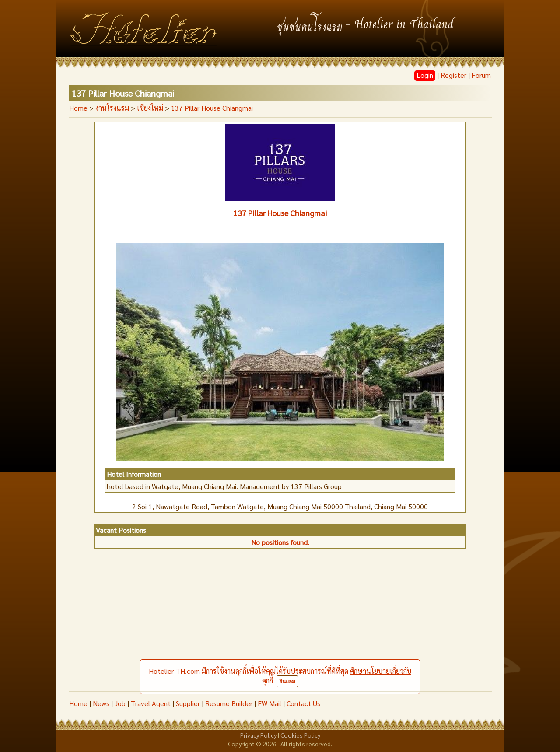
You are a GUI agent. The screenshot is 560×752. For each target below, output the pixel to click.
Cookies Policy (300, 735)
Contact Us (303, 703)
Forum (481, 75)
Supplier (188, 703)
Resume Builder (229, 703)
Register (453, 75)
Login (425, 75)
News (101, 703)
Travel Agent (151, 703)
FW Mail (269, 703)
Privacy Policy (258, 735)
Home (78, 108)
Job (120, 703)
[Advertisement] (280, 625)
